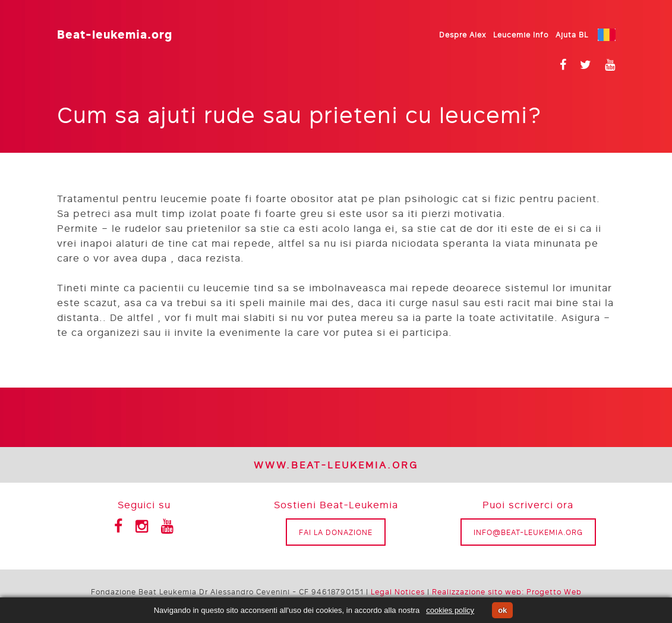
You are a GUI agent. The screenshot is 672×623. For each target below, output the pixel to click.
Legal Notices (398, 591)
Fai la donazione (336, 532)
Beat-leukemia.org (115, 33)
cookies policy (450, 610)
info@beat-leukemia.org (528, 532)
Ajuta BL (572, 34)
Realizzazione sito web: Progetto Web (507, 591)
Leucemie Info (521, 34)
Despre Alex (463, 34)
